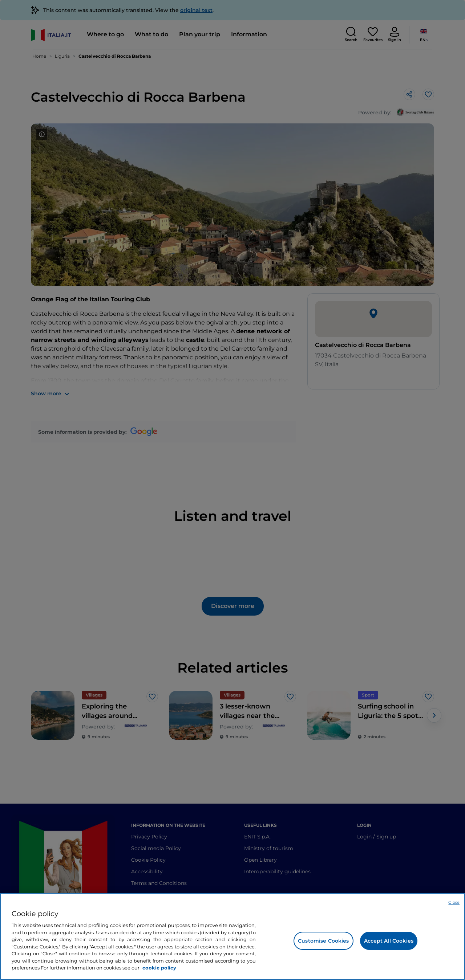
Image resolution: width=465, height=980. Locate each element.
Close (454, 902)
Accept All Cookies (389, 941)
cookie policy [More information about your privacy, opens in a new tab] (159, 968)
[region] (232, 936)
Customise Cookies (323, 941)
